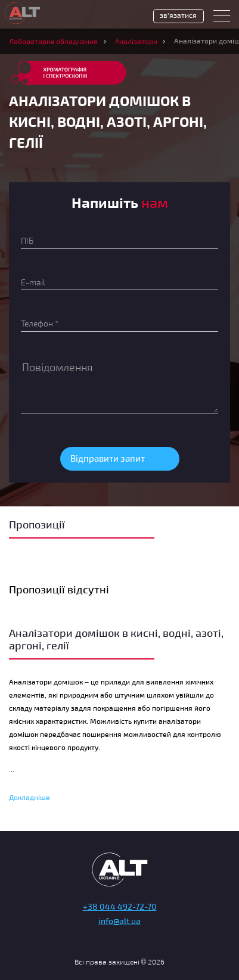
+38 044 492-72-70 (120, 906)
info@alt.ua (119, 921)
